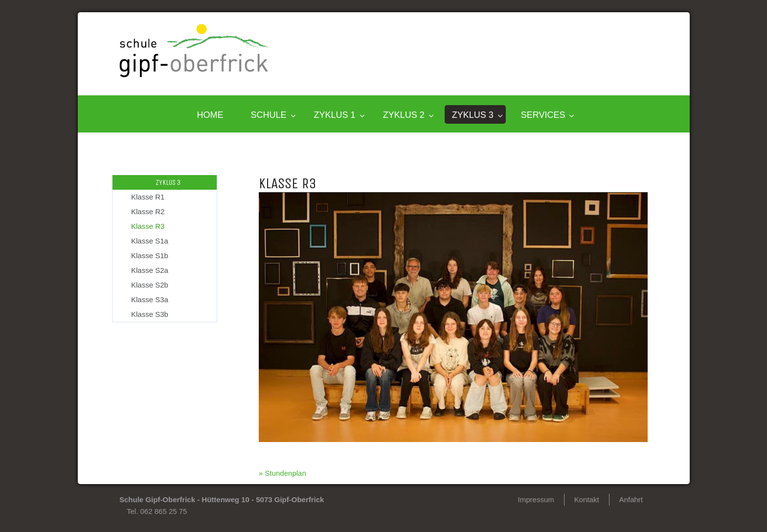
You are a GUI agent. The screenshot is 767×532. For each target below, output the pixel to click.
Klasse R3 (148, 226)
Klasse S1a (150, 241)
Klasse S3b (150, 314)
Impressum (536, 499)
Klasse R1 (148, 197)
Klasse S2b (150, 285)
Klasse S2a (150, 270)
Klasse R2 (148, 211)
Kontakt (587, 499)
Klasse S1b (150, 255)
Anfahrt (631, 499)
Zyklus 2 (404, 115)
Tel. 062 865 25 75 (157, 511)
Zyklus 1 (335, 115)
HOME (210, 115)
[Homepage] (194, 75)
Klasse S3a (150, 299)
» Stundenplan (282, 473)
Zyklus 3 (473, 115)
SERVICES (543, 115)
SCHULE (269, 115)
